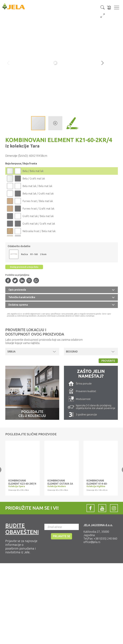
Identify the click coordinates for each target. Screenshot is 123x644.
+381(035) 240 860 (105, 538)
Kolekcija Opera (17, 486)
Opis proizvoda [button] (17, 290)
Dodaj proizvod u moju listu (24, 267)
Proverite (108, 361)
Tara (34, 146)
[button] (103, 7)
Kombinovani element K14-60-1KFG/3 (97, 484)
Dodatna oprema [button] (18, 305)
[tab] (62, 290)
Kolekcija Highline (96, 486)
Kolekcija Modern (57, 486)
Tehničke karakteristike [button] (22, 297)
